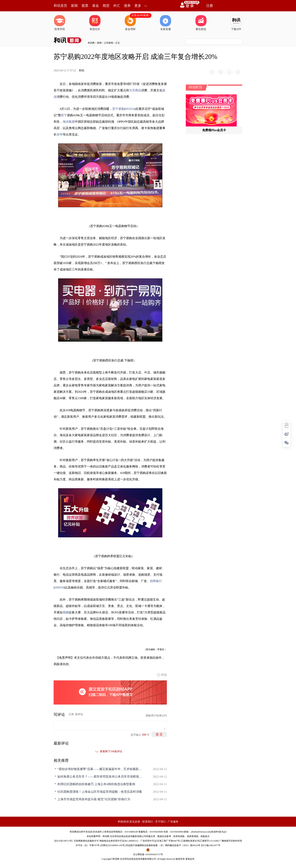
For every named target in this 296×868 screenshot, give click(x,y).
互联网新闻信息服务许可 (86, 840)
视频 (66, 612)
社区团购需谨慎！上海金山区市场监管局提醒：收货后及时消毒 (100, 791)
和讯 (82, 70)
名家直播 (166, 23)
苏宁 (64, 115)
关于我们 (160, 821)
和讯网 (91, 43)
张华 (60, 134)
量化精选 (201, 23)
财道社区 (95, 23)
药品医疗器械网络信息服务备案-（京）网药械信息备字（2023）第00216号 (163, 845)
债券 (127, 6)
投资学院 (60, 23)
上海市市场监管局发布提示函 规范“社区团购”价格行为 (94, 799)
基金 (96, 6)
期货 (106, 6)
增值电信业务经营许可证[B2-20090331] (119, 840)
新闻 (74, 6)
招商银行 (156, 580)
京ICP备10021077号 (211, 845)
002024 (130, 108)
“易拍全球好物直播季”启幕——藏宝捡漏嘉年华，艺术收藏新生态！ (101, 768)
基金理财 (130, 23)
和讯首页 (60, 6)
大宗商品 (135, 90)
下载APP (236, 23)
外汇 (117, 6)
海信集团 (69, 121)
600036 (59, 587)
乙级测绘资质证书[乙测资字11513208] (200, 840)
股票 (85, 6)
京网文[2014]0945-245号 (113, 845)
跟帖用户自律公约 (156, 715)
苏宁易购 (118, 108)
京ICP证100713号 (63, 840)
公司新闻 (109, 43)
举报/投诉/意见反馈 (129, 821)
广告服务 (173, 821)
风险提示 (205, 836)
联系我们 (148, 821)
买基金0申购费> (141, 15)
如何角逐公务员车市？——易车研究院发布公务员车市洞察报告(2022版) (101, 776)
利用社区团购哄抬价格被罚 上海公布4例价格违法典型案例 (96, 784)
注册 (210, 6)
